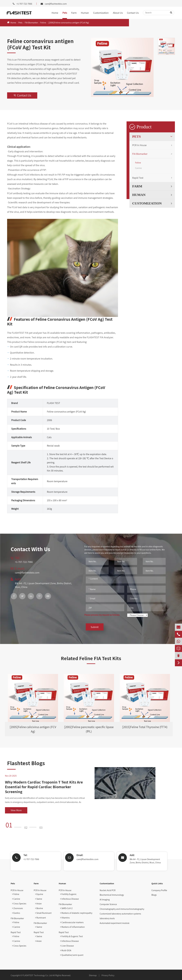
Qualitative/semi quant (72, 955)
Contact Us (133, 13)
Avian (38, 904)
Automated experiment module (115, 923)
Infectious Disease (69, 899)
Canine (138, 168)
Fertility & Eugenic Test (71, 936)
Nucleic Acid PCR (108, 890)
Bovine (39, 908)
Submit (95, 627)
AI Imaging (105, 900)
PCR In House (139, 145)
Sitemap (93, 975)
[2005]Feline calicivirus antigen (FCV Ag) (33, 729)
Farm (74, 13)
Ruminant (40, 918)
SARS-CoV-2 (66, 908)
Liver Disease (67, 946)
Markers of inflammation (72, 927)
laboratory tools (107, 918)
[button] (14, 825)
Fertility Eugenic (68, 894)
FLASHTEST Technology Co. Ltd (37, 975)
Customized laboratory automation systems (120, 914)
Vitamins (65, 918)
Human (85, 13)
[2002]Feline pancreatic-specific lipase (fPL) (89, 729)
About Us (118, 13)
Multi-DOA (66, 950)
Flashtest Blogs (26, 763)
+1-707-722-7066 (31, 859)
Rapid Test (138, 178)
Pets (65, 13)
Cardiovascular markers (72, 922)
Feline (43, 23)
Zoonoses (17, 908)
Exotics (16, 913)
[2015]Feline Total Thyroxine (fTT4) (145, 727)
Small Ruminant (43, 913)
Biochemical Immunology (112, 895)
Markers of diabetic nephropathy (76, 913)
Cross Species (19, 904)
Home (55, 13)
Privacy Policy (108, 975)
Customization (101, 13)
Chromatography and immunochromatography (122, 909)
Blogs (154, 895)
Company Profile (159, 890)
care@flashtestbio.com (56, 4)
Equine (39, 894)
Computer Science (108, 904)
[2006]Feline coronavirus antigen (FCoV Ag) (69, 23)
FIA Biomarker (31, 23)
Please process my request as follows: (102, 615)
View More (16, 810)
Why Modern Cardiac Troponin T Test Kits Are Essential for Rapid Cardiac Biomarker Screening (44, 787)
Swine (39, 899)
